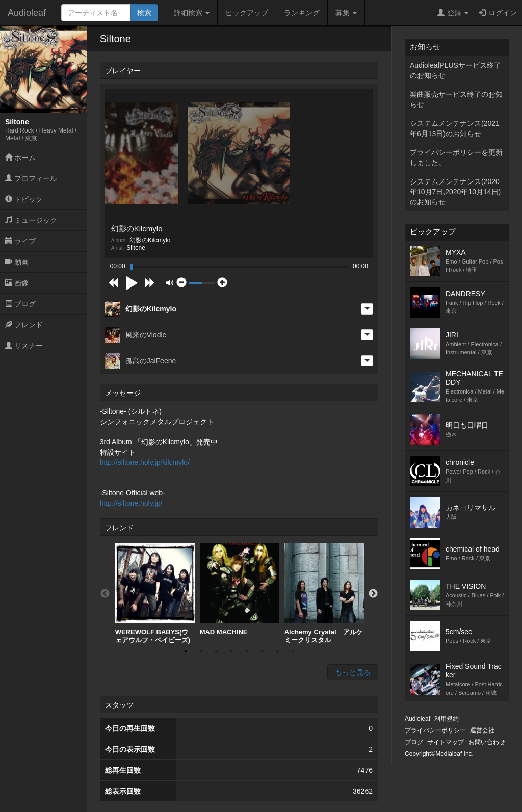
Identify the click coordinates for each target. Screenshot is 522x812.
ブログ (20, 304)
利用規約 (447, 719)
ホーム (20, 158)
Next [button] (373, 594)
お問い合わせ (487, 742)
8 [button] (293, 651)
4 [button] (231, 651)
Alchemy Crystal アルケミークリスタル (324, 594)
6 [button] (262, 651)
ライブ (20, 241)
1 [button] (186, 651)
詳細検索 (192, 13)
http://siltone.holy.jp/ (131, 503)
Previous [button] (105, 594)
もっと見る (353, 672)
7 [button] (277, 651)
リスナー (24, 346)
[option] (155, 594)
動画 (17, 262)
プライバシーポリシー (435, 730)
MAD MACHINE (240, 590)
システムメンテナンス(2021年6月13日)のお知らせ (455, 128)
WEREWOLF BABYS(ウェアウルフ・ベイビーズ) (155, 594)
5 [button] (247, 651)
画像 (17, 283)
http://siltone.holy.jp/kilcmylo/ (145, 462)
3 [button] (216, 651)
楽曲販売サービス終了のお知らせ (456, 99)
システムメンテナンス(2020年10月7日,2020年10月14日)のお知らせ (455, 192)
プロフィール (31, 178)
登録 (453, 13)
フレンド (24, 325)
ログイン (498, 13)
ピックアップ (247, 13)
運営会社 (482, 730)
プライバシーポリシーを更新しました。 (456, 158)
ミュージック (31, 220)
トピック (24, 199)
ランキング (302, 13)
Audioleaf (27, 13)
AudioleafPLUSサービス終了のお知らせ (455, 70)
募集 (346, 13)
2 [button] (201, 651)
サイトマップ (446, 742)
